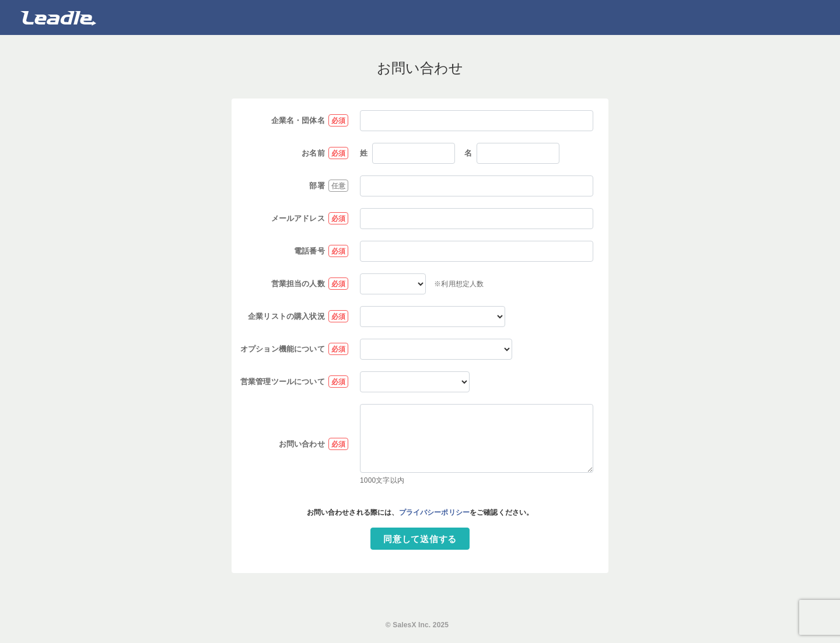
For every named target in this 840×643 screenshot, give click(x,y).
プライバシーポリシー (435, 512)
